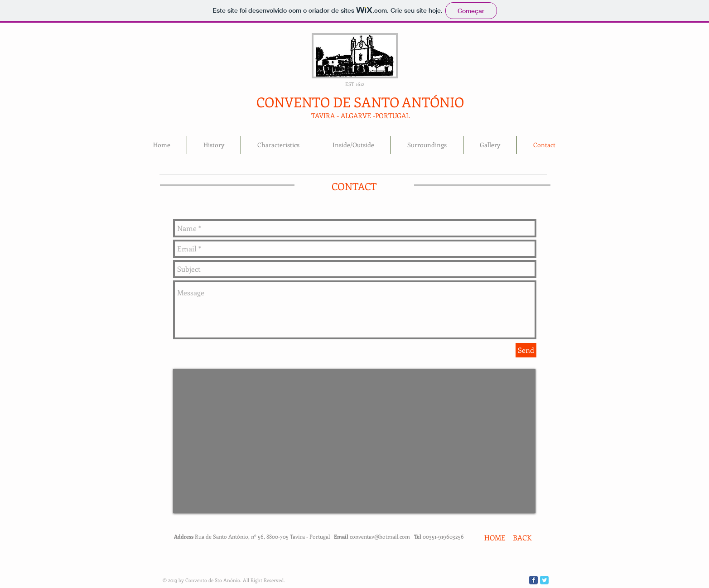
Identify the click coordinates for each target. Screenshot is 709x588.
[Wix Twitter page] (544, 580)
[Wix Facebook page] (533, 580)
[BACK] (522, 538)
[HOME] (495, 538)
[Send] (526, 350)
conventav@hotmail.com (380, 536)
